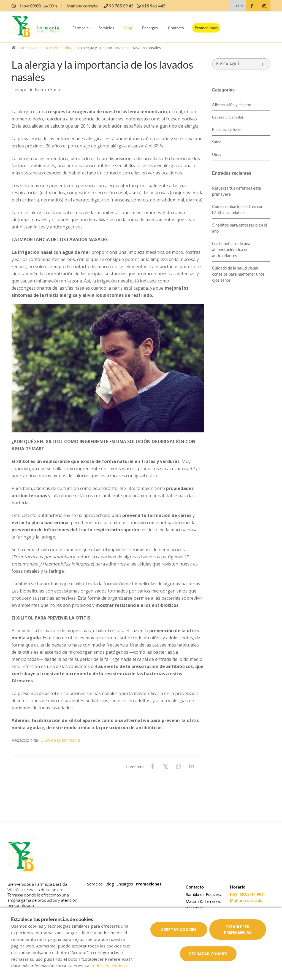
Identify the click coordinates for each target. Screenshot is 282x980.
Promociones (206, 28)
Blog (128, 28)
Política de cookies (109, 966)
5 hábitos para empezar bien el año (240, 228)
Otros (217, 154)
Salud (217, 142)
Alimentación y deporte (232, 105)
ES (238, 6)
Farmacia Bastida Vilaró (39, 48)
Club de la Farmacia (60, 740)
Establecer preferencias (238, 929)
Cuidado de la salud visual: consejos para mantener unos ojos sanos (238, 274)
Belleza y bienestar (228, 117)
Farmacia (80, 28)
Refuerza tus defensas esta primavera (237, 191)
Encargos (150, 28)
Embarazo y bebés (227, 130)
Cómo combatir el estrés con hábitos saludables (238, 209)
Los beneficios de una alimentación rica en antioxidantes (231, 249)
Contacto (176, 28)
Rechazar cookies (208, 954)
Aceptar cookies (179, 929)
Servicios (106, 28)
